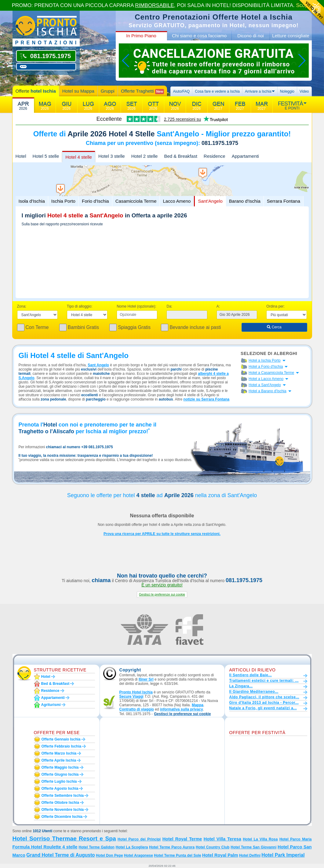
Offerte (36, 91)
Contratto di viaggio (137, 709)
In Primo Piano (141, 36)
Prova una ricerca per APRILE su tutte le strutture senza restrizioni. (162, 534)
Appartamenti (245, 156)
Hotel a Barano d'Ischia (268, 391)
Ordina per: (275, 306)
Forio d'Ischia (95, 201)
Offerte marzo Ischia (59, 753)
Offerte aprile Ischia (59, 760)
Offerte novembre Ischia (63, 810)
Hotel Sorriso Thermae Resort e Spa (64, 838)
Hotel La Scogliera (132, 847)
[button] (162, 595)
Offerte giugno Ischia (60, 774)
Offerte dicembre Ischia (62, 817)
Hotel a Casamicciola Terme (271, 373)
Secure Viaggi (131, 696)
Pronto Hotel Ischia (136, 692)
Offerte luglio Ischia (59, 781)
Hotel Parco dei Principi (139, 839)
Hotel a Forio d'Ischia (266, 367)
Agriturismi (51, 705)
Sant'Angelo (210, 201)
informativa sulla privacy (182, 709)
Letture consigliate (291, 36)
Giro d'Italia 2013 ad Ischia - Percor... (264, 703)
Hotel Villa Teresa (222, 839)
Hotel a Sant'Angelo (265, 385)
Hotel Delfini (250, 855)
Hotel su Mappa (78, 91)
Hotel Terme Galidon (96, 847)
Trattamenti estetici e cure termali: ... (264, 681)
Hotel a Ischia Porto (265, 360)
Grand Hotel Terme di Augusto (60, 855)
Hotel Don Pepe (109, 855)
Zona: (22, 306)
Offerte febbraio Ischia (62, 746)
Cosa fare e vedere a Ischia (217, 91)
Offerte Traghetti (142, 91)
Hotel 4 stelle (79, 157)
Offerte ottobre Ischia (60, 803)
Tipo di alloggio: (80, 306)
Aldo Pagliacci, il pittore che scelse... (264, 697)
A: (218, 306)
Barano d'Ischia (245, 201)
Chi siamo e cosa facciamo (199, 36)
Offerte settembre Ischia (63, 796)
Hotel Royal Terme (182, 839)
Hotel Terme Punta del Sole (177, 855)
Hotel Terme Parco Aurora (172, 847)
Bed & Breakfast (180, 156)
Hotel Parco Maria (296, 839)
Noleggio (287, 91)
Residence (215, 156)
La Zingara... (241, 686)
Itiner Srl (146, 679)
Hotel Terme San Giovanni (253, 847)
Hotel (21, 156)
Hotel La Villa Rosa (260, 839)
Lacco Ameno (177, 201)
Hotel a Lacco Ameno (266, 379)
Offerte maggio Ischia (60, 767)
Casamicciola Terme (136, 201)
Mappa (198, 705)
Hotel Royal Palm (220, 855)
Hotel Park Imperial (283, 855)
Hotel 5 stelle (46, 156)
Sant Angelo (98, 365)
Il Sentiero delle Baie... (251, 675)
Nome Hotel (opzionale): (136, 306)
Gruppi (108, 91)
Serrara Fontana (284, 201)
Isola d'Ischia (32, 201)
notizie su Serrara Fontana (207, 399)
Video (304, 91)
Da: (169, 306)
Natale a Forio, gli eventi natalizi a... (263, 708)
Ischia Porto (63, 201)
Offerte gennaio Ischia (61, 739)
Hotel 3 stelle (112, 156)
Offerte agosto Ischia (60, 789)
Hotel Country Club (213, 847)
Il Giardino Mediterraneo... (254, 692)
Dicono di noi (251, 36)
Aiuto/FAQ (181, 91)
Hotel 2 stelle (145, 156)
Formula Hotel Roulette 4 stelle (45, 847)
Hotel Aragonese (138, 855)
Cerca (274, 327)
